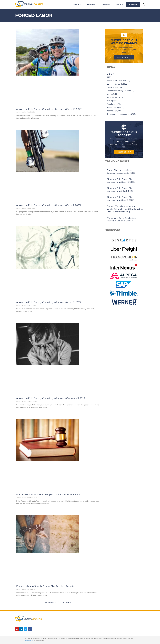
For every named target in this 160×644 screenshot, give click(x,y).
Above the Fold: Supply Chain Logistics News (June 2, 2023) (49, 205)
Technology (112, 111)
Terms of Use (29, 641)
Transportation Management (119, 114)
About (119, 4)
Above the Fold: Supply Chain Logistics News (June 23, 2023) (49, 109)
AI (108, 77)
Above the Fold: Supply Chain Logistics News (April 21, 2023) (49, 302)
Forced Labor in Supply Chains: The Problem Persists (45, 586)
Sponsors (92, 4)
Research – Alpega (115, 107)
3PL (109, 74)
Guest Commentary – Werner (119, 91)
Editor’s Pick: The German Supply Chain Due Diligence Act (48, 495)
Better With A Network (117, 81)
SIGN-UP (134, 4)
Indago (110, 94)
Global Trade (112, 87)
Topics (77, 4)
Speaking (106, 4)
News (109, 101)
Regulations (112, 104)
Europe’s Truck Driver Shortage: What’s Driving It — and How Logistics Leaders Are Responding (125, 209)
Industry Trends (113, 97)
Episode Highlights (115, 84)
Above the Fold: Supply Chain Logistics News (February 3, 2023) (51, 398)
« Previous (49, 602)
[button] (144, 4)
